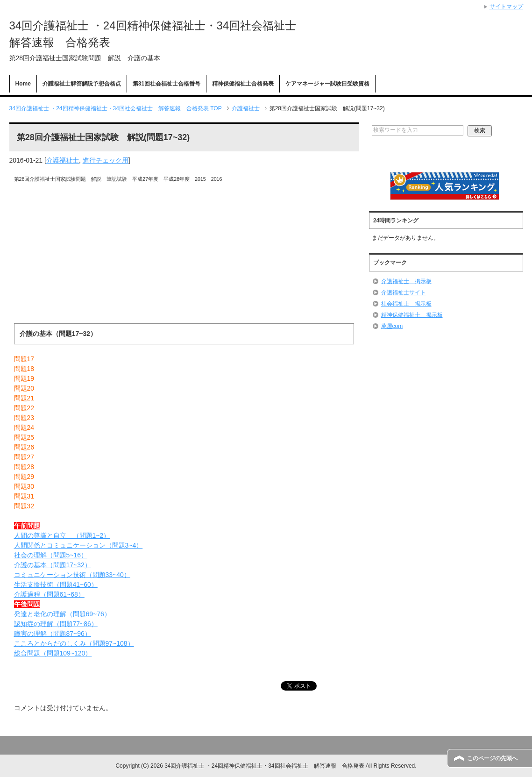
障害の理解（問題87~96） (53, 634)
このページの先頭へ (492, 758)
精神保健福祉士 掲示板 (412, 315)
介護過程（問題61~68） (49, 594)
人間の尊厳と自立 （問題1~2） (62, 535)
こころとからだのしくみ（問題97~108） (74, 643)
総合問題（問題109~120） (53, 653)
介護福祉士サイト (404, 292)
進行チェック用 (106, 160)
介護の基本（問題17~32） (53, 565)
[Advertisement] (184, 258)
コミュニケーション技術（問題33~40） (72, 575)
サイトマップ (506, 7)
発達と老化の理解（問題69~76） (62, 614)
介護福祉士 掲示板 (406, 281)
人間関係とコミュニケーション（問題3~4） (78, 545)
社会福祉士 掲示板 (406, 304)
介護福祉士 (63, 160)
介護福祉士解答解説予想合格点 (82, 84)
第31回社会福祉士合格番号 (167, 84)
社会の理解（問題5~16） (51, 555)
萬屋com (392, 326)
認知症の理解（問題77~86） (56, 624)
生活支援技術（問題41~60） (56, 585)
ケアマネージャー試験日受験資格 (327, 84)
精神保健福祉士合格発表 (243, 84)
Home (23, 84)
